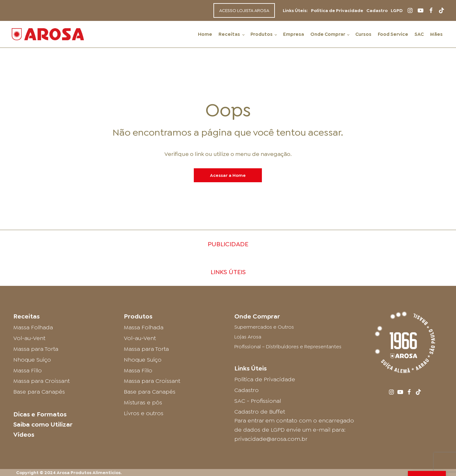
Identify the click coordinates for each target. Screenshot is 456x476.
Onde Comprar (328, 34)
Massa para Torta (36, 349)
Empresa (294, 34)
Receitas (229, 34)
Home (205, 34)
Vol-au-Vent (29, 338)
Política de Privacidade (337, 10)
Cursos (363, 34)
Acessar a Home (228, 175)
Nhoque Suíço (32, 360)
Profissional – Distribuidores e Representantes (288, 347)
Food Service (393, 34)
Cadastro (377, 10)
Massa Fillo (28, 370)
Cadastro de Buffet (260, 412)
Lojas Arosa (248, 337)
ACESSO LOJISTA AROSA (244, 10)
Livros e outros (144, 413)
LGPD (397, 10)
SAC (419, 34)
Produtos (262, 34)
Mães (436, 34)
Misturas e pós (143, 402)
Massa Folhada (33, 327)
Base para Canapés (39, 392)
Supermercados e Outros (264, 327)
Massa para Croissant (41, 381)
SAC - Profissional (258, 401)
